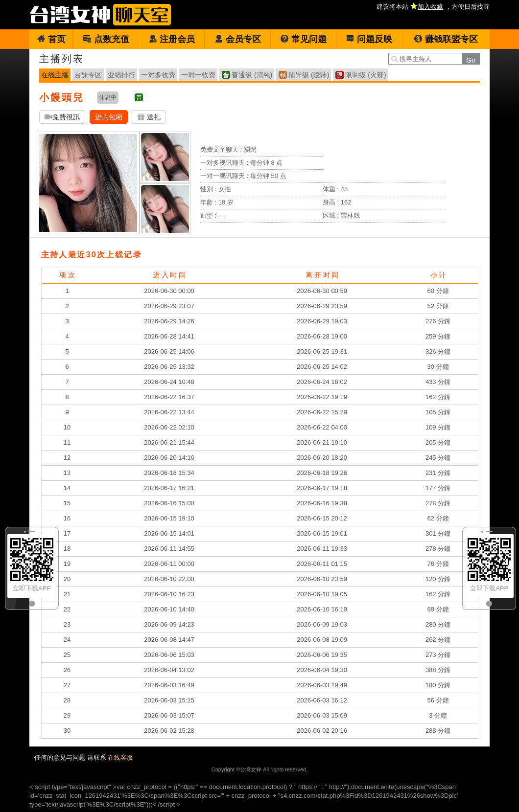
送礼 (149, 117)
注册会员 (172, 39)
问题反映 (369, 39)
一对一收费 (198, 75)
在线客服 (120, 757)
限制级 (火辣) (366, 75)
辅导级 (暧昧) (309, 75)
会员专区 (238, 39)
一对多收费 (158, 75)
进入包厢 (109, 117)
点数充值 (106, 39)
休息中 (108, 97)
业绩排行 (121, 75)
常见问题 (303, 39)
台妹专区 (88, 75)
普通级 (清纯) (252, 75)
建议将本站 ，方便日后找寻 (433, 7)
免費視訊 (62, 117)
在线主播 (55, 75)
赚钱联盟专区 (446, 39)
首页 (51, 39)
